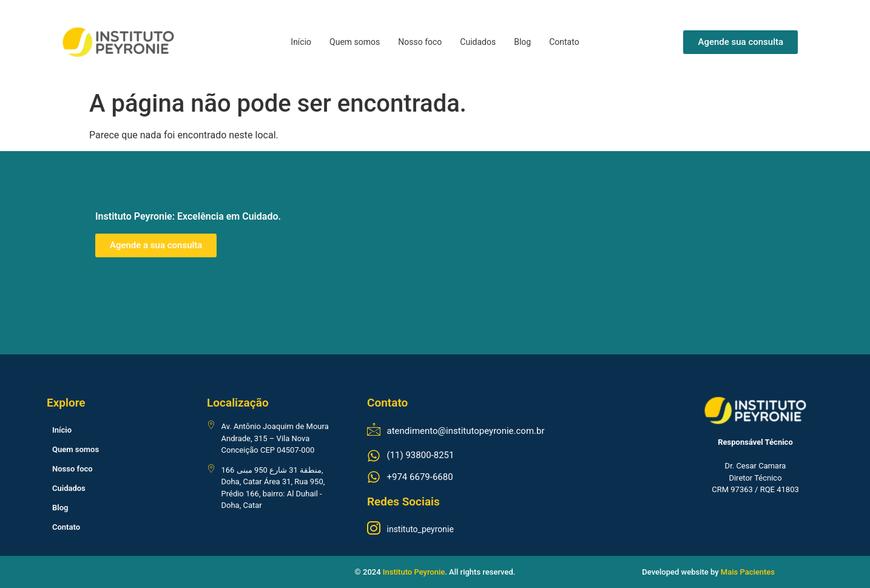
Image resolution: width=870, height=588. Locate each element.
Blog (522, 42)
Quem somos (355, 42)
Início (301, 42)
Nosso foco (420, 42)
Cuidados (478, 42)
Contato (564, 42)
